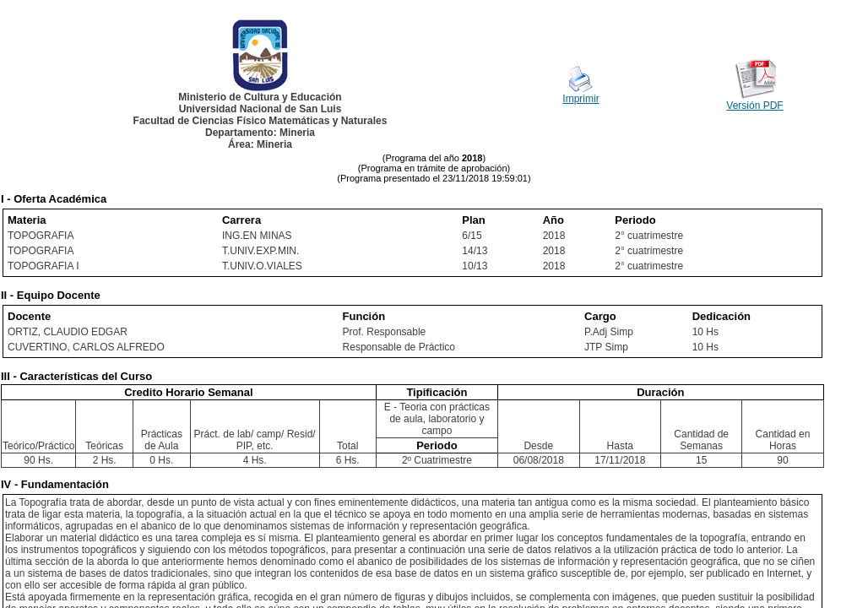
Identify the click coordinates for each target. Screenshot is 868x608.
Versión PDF (754, 106)
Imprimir (580, 99)
